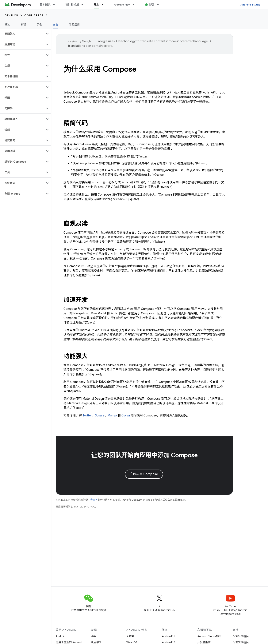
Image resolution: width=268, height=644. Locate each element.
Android (61, 636)
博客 (152, 5)
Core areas (34, 15)
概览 (7, 25)
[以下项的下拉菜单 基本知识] (56, 5)
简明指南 (74, 25)
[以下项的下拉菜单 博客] (160, 5)
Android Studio (251, 5)
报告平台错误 (241, 636)
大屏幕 (130, 636)
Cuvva (126, 415)
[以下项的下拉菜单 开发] (104, 5)
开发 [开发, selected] (96, 5)
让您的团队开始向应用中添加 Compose (144, 455)
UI (51, 15)
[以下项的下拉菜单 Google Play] (135, 5)
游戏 (94, 636)
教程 (23, 25)
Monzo (112, 415)
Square (100, 415)
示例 (39, 25)
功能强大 (76, 356)
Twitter (87, 415)
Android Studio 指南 (209, 636)
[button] (23, 34)
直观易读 (76, 224)
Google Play (122, 5)
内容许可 (93, 500)
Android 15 (168, 636)
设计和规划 (72, 5)
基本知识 (45, 5)
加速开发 (76, 300)
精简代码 (76, 123)
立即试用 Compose (144, 474)
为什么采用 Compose (100, 69)
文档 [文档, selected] (56, 25)
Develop (11, 15)
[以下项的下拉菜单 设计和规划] (84, 5)
